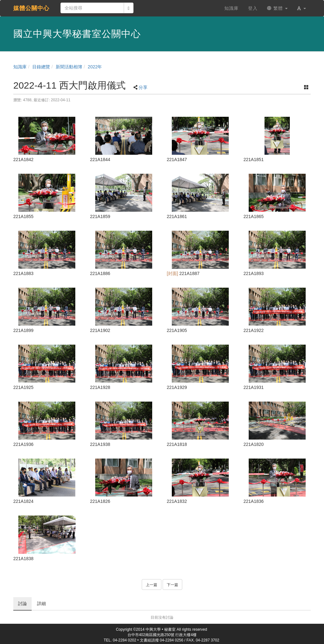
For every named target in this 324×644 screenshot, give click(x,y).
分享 (143, 87)
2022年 (95, 67)
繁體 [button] (277, 8)
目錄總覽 (41, 67)
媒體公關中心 (31, 8)
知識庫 (20, 67)
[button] (302, 8)
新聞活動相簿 (69, 67)
